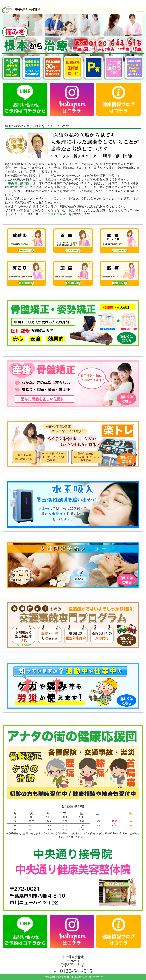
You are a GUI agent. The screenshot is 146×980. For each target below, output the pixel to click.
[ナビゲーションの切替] (140, 9)
